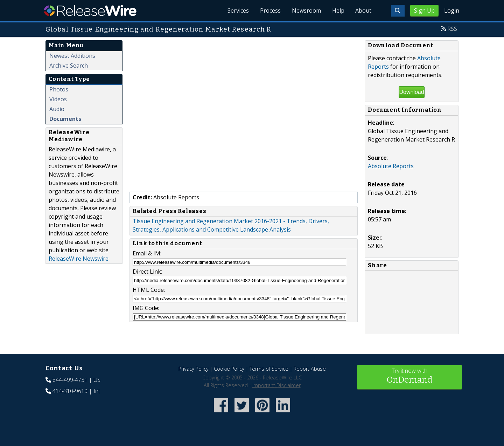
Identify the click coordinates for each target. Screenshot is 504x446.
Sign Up (424, 11)
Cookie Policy (229, 369)
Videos (58, 99)
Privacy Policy (194, 369)
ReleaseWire (90, 11)
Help (338, 11)
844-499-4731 (70, 380)
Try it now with (409, 376)
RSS (452, 29)
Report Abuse (310, 369)
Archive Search (69, 66)
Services (238, 11)
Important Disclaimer (276, 385)
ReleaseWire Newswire (79, 259)
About (363, 11)
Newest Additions (72, 56)
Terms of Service (269, 369)
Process (270, 11)
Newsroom (306, 11)
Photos (59, 89)
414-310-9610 (70, 391)
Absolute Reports (391, 166)
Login (452, 11)
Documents (65, 119)
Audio (57, 109)
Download (411, 92)
